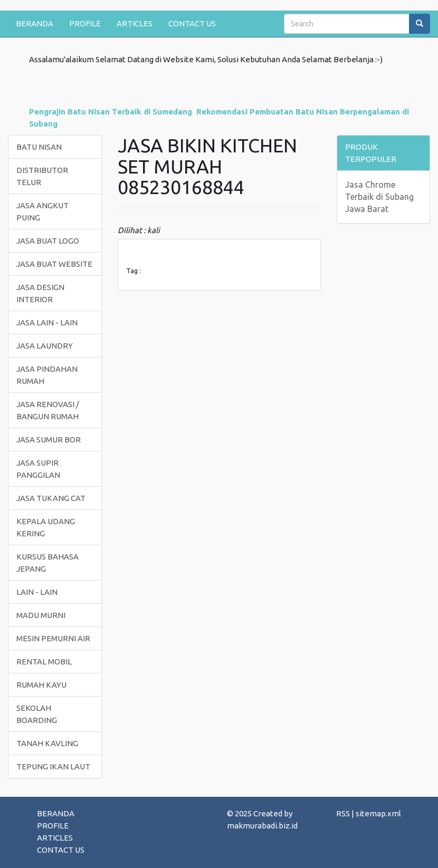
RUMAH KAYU (41, 685)
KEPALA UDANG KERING (46, 527)
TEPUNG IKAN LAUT (53, 766)
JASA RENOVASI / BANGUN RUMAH (48, 410)
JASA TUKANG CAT (51, 498)
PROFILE (85, 23)
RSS (343, 813)
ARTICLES (135, 23)
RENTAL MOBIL (44, 662)
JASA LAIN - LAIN (47, 322)
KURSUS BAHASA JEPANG (47, 563)
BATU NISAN (39, 147)
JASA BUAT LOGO (48, 241)
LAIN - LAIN (37, 592)
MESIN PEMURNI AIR (53, 638)
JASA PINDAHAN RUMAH (47, 375)
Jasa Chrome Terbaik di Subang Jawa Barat (379, 197)
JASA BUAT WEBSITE (54, 264)
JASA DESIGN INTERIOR (40, 293)
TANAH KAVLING (47, 743)
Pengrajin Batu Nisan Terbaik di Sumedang (111, 112)
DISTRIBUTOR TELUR (42, 176)
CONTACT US (192, 23)
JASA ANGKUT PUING (42, 211)
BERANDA (35, 23)
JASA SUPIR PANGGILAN (38, 469)
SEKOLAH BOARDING (37, 714)
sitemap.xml (378, 813)
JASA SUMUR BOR (49, 440)
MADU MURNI (41, 615)
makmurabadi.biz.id (262, 826)
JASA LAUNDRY (45, 346)
